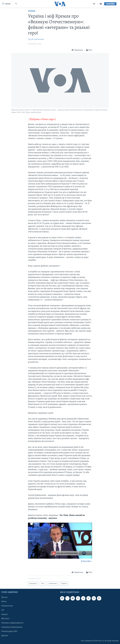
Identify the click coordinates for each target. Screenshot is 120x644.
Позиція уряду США (9, 631)
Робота (4, 602)
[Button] (77, 50)
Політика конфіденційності (12, 623)
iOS (3, 610)
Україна (32, 11)
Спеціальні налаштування (12, 627)
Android (4, 614)
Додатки (5, 636)
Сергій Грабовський (36, 39)
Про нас (4, 597)
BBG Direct (5, 619)
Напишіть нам (7, 606)
